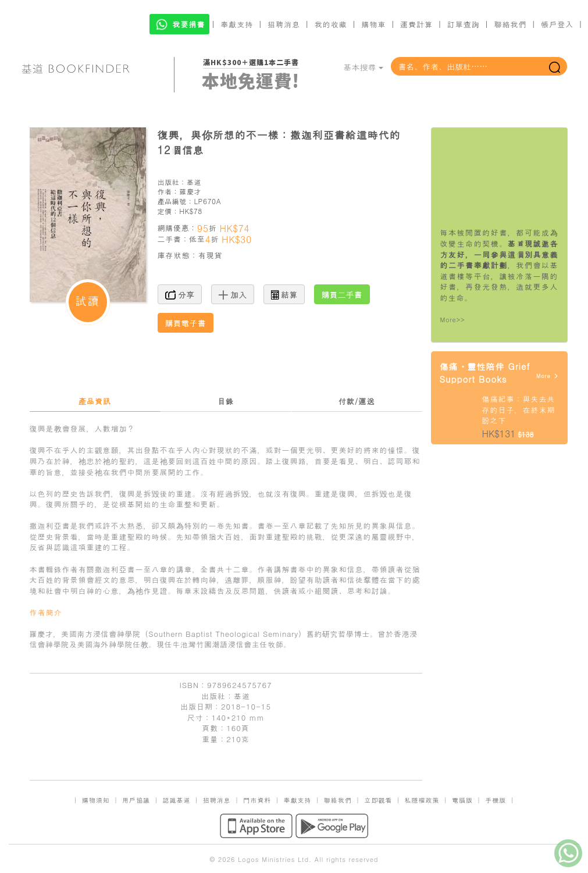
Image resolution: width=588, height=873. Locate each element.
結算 (284, 294)
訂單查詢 (464, 24)
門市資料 (257, 800)
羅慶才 (190, 191)
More (548, 376)
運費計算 (416, 24)
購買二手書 (342, 294)
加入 (233, 294)
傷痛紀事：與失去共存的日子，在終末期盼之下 (519, 409)
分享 (180, 294)
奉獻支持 (237, 24)
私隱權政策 (422, 800)
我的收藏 (331, 24)
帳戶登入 (557, 24)
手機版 (496, 800)
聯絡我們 (510, 24)
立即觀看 (378, 800)
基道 (194, 182)
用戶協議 (136, 800)
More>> (453, 320)
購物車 (373, 24)
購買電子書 (186, 323)
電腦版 (462, 800)
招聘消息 (284, 24)
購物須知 (96, 800)
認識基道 (176, 800)
